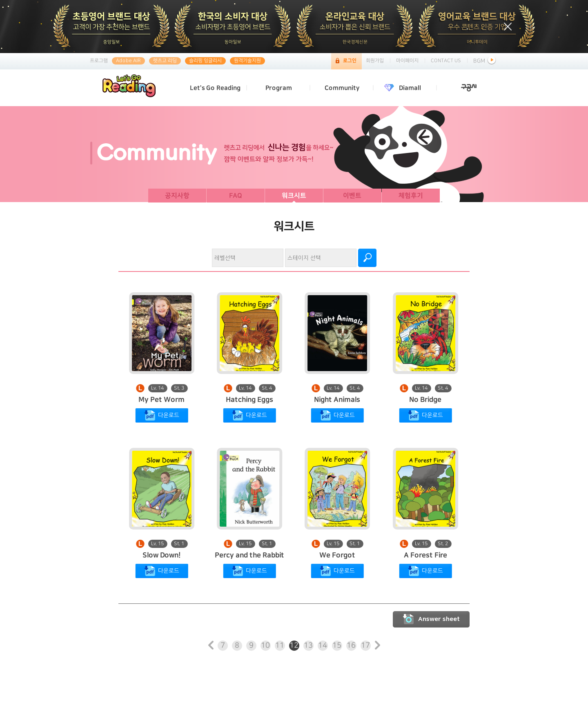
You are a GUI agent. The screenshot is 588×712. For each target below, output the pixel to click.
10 (265, 645)
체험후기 (411, 196)
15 (337, 645)
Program (279, 88)
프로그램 (99, 61)
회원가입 (375, 61)
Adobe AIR (128, 61)
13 (308, 645)
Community (342, 88)
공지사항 (177, 196)
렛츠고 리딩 (165, 61)
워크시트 (294, 196)
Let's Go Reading (215, 88)
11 (280, 645)
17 (365, 645)
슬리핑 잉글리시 (205, 61)
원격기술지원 (247, 61)
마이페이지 (407, 61)
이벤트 (352, 196)
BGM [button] (486, 61)
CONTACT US (446, 61)
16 (351, 645)
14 (323, 645)
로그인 (350, 61)
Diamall (410, 88)
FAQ (236, 196)
